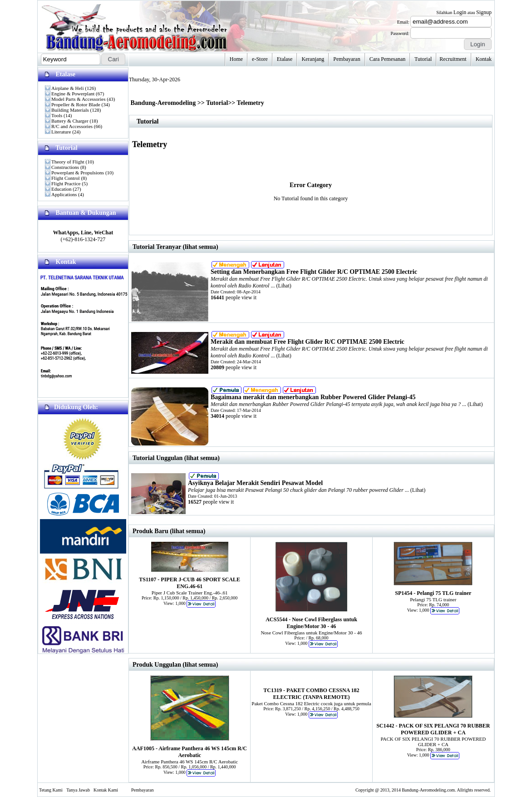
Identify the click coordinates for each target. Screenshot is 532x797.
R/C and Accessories (72, 126)
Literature (61, 132)
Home (236, 59)
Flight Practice (66, 183)
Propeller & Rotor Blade (76, 104)
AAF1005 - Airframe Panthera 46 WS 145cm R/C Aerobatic (190, 752)
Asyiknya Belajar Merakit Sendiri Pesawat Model (255, 483)
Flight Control (66, 178)
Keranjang (313, 59)
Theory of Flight (68, 162)
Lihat (283, 286)
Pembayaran (347, 59)
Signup (484, 12)
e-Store (260, 59)
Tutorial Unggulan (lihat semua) (176, 458)
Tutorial (423, 59)
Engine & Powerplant (73, 94)
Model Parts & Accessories (78, 99)
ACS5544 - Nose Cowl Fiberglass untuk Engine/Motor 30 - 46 (311, 623)
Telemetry (251, 103)
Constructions (65, 167)
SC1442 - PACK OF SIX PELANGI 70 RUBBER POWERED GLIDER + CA (433, 729)
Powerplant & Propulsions (78, 173)
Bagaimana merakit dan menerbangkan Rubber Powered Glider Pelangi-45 (313, 397)
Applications (64, 194)
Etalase (285, 59)
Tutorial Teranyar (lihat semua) (175, 247)
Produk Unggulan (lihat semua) (175, 665)
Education (62, 189)
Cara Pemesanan (388, 59)
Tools (57, 115)
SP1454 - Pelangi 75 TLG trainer (433, 593)
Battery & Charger (70, 121)
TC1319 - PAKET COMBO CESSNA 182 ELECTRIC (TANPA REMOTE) (311, 694)
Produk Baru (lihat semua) (169, 531)
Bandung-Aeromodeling (163, 103)
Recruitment (453, 59)
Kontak (484, 59)
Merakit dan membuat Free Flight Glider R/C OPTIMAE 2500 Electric (308, 342)
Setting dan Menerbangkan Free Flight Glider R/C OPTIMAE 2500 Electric (314, 272)
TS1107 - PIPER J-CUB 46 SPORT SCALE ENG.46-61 (190, 583)
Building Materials (70, 110)
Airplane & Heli (67, 88)
